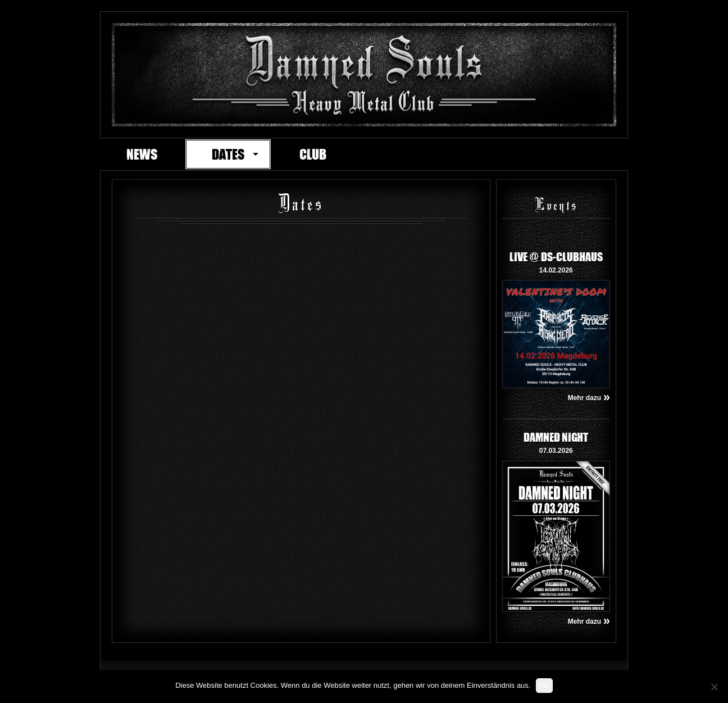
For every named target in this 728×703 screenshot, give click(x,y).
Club (313, 154)
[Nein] (714, 687)
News (142, 154)
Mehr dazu (589, 398)
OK (544, 686)
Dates (228, 154)
